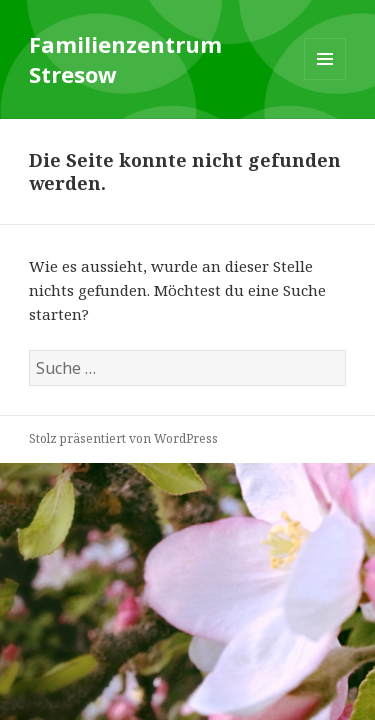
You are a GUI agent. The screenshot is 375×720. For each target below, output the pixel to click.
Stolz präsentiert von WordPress (123, 438)
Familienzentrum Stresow (125, 59)
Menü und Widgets (325, 79)
